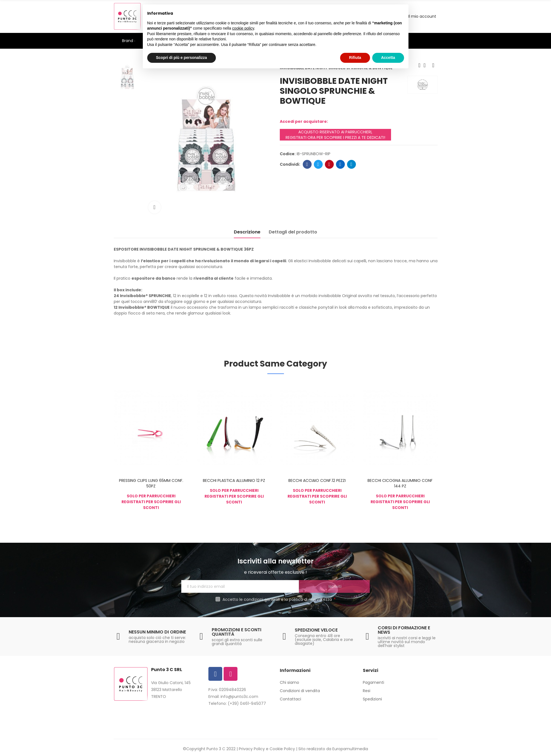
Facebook (307, 164)
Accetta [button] (388, 58)
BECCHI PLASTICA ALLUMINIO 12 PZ (234, 480)
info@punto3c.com (239, 697)
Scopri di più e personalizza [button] (182, 58)
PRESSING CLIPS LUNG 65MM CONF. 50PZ (151, 483)
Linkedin (340, 164)
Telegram (351, 164)
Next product (433, 65)
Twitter (318, 164)
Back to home (426, 65)
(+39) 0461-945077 (247, 703)
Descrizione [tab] (247, 232)
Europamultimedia (350, 749)
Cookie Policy (282, 749)
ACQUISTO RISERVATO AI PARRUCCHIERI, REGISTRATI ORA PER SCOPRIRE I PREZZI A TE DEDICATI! (335, 135)
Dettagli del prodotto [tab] (293, 232)
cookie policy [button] (243, 28)
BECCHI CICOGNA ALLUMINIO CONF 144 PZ (400, 483)
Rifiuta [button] (355, 58)
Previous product (420, 65)
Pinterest (329, 164)
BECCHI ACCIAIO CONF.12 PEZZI (317, 480)
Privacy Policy (252, 749)
